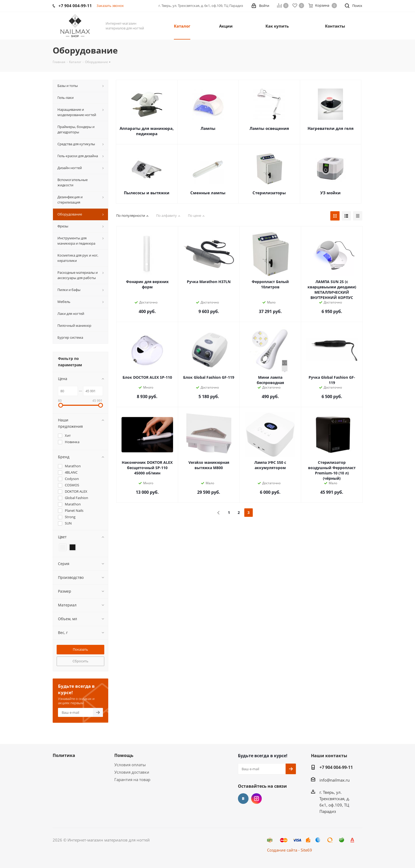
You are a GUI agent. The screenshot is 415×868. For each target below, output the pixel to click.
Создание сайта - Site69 (290, 850)
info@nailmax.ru (335, 780)
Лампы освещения (269, 128)
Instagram (256, 799)
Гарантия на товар (132, 779)
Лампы (208, 128)
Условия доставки (132, 772)
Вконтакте (243, 799)
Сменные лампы (208, 193)
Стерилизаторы (269, 193)
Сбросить (80, 661)
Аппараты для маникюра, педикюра (147, 131)
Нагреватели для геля (331, 128)
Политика (64, 755)
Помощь (124, 755)
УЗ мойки (330, 193)
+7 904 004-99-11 (336, 767)
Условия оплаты (130, 765)
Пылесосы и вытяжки (147, 193)
